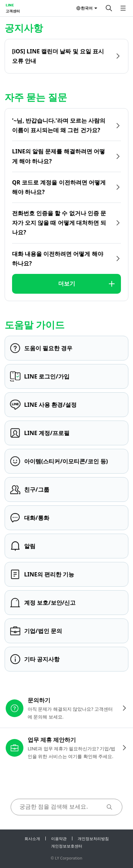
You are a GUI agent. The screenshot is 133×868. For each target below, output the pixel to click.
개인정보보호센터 (67, 846)
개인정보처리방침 (93, 838)
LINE (10, 5)
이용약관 (59, 838)
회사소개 (32, 838)
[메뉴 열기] (123, 8)
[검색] (109, 8)
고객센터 (13, 11)
